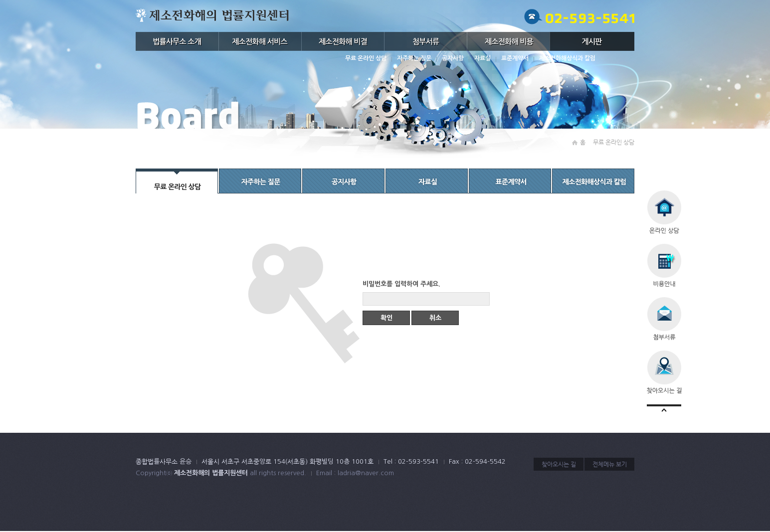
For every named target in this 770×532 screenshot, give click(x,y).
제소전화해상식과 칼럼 (567, 58)
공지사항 (453, 58)
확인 (386, 318)
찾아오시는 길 (559, 464)
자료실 (482, 58)
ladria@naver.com (366, 473)
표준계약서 (515, 58)
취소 (435, 318)
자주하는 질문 (414, 58)
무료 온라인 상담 (366, 58)
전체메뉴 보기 (610, 464)
